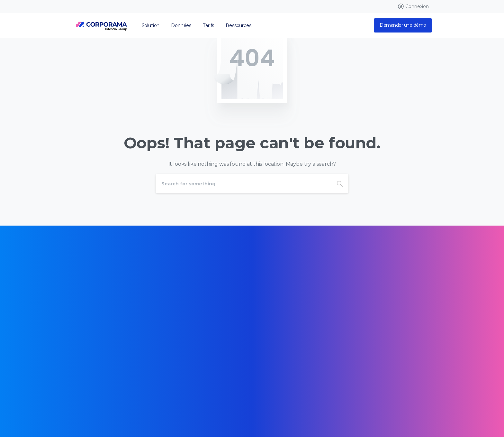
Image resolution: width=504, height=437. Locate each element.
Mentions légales (211, 400)
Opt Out (151, 409)
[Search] (243, 184)
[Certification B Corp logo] (92, 327)
